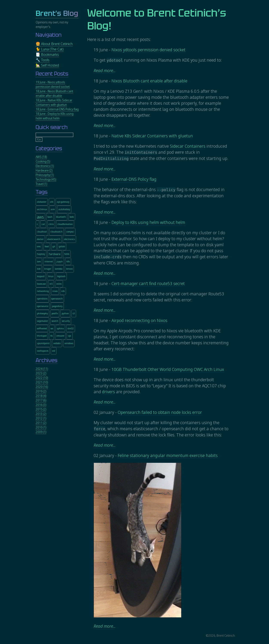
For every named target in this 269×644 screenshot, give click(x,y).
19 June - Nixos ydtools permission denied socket (53, 84)
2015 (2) (41, 409)
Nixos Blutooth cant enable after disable (149, 81)
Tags (42, 192)
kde (39, 269)
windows (69, 343)
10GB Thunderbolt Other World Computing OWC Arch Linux (168, 369)
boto (72, 217)
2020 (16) (42, 387)
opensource (43, 306)
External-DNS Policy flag (134, 179)
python (65, 313)
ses (52, 328)
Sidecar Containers (188, 146)
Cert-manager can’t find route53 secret (148, 283)
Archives (47, 360)
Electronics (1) (45, 166)
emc (39, 246)
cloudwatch (57, 232)
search (55, 321)
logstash (61, 276)
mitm (59, 284)
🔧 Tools (43, 60)
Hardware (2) (44, 170)
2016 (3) (41, 405)
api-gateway (63, 202)
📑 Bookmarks (47, 54)
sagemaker (42, 321)
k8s (68, 261)
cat (43, 224)
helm (67, 254)
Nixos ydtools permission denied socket (148, 50)
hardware (55, 254)
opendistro (42, 298)
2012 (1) (41, 418)
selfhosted (42, 328)
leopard (41, 276)
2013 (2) (41, 414)
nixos (55, 291)
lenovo (69, 269)
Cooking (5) (43, 161)
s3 (74, 313)
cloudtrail (42, 232)
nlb (63, 291)
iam (39, 261)
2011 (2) (41, 423)
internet (49, 261)
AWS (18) (41, 157)
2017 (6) (41, 400)
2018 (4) (41, 396)
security (66, 321)
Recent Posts (52, 74)
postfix (55, 313)
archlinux (42, 209)
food (47, 246)
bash (50, 217)
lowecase (41, 284)
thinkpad (42, 336)
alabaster (42, 202)
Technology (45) (46, 179)
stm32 (71, 328)
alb (52, 202)
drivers (109, 392)
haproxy (41, 254)
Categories (49, 148)
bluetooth (61, 217)
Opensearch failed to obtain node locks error (160, 412)
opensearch (57, 298)
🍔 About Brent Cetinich (54, 44)
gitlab (62, 246)
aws (40, 217)
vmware (60, 336)
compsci (70, 232)
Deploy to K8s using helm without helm (148, 222)
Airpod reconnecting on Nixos (139, 320)
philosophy (42, 313)
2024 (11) (42, 369)
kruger (48, 269)
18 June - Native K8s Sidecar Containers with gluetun (54, 102)
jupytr (60, 261)
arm (53, 209)
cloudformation (65, 224)
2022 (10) (42, 378)
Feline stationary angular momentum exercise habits (168, 455)
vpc (70, 336)
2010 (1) (41, 427)
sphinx (60, 328)
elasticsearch (54, 239)
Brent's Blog (57, 13)
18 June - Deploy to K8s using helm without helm (55, 116)
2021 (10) (42, 382)
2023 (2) (41, 373)
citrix (51, 224)
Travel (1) (41, 184)
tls (51, 336)
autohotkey (64, 209)
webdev (57, 343)
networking (43, 291)
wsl (54, 351)
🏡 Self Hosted (47, 65)
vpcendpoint (43, 343)
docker (40, 239)
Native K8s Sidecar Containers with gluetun (152, 136)
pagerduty (57, 306)
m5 (51, 284)
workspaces (43, 351)
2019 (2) (41, 391)
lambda (59, 269)
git (54, 246)
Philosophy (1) (45, 175)
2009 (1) (41, 432)
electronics (69, 239)
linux (51, 276)
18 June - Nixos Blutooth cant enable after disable (54, 93)
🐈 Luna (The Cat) (50, 49)
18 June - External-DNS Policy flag (57, 109)
